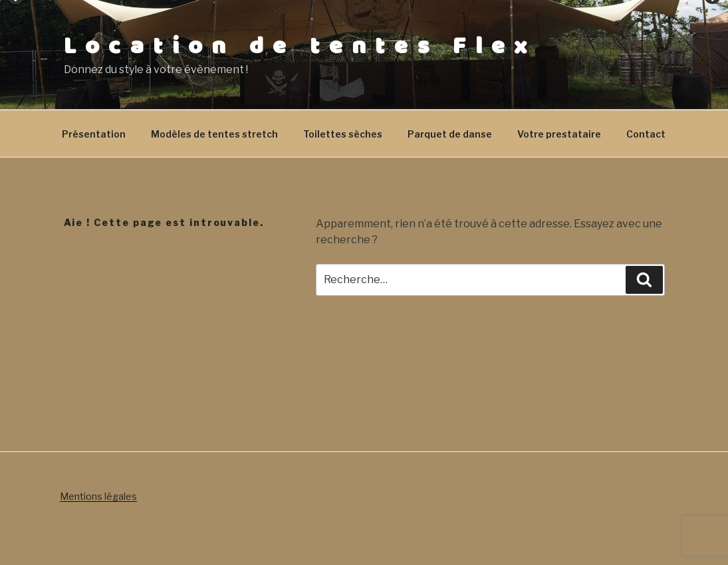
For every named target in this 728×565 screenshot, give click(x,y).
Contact (646, 134)
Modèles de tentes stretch (214, 134)
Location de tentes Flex (300, 47)
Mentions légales (98, 496)
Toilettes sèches (343, 134)
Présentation (94, 134)
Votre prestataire (559, 134)
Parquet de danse (450, 134)
